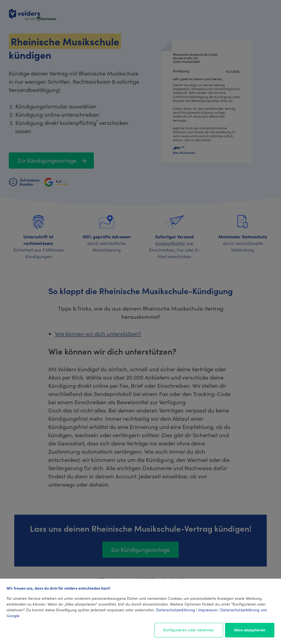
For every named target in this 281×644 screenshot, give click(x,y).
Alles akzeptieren (250, 630)
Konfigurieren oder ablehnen (189, 630)
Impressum (208, 610)
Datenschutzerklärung (175, 610)
